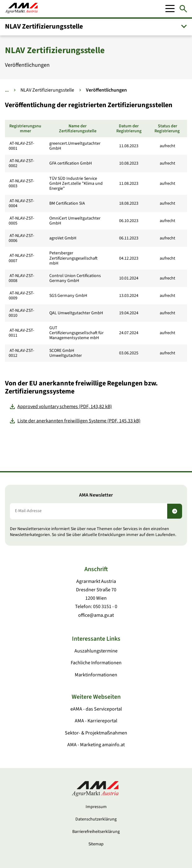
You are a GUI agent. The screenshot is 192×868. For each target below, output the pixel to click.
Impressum (96, 807)
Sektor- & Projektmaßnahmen (96, 733)
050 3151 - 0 (105, 607)
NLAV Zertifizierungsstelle (44, 26)
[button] (96, 26)
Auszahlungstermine (96, 651)
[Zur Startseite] (21, 9)
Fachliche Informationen (96, 663)
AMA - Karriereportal (96, 721)
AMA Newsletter (96, 495)
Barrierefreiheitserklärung (96, 832)
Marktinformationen (96, 675)
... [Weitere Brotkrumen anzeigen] (7, 90)
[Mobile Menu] (170, 9)
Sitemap (96, 844)
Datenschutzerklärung (96, 819)
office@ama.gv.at (96, 615)
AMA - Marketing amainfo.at (96, 745)
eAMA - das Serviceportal (96, 709)
